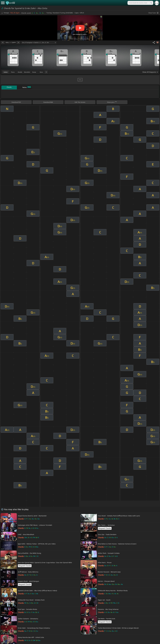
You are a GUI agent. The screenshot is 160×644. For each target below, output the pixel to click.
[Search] (151, 3)
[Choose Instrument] (46, 72)
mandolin (27, 72)
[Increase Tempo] (18, 42)
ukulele (20, 72)
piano (13, 72)
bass (41, 72)
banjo (34, 72)
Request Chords (105, 528)
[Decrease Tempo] (3, 42)
